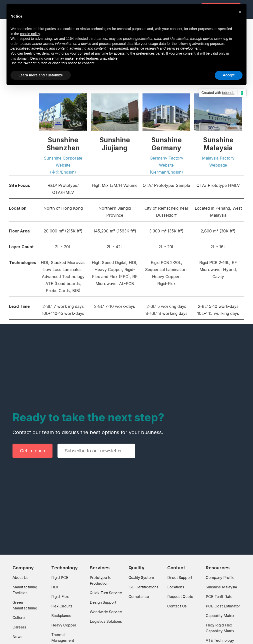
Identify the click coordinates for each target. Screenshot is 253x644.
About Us (20, 577)
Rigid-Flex (60, 597)
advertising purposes (208, 44)
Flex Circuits (62, 606)
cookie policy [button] (30, 34)
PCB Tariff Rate (219, 597)
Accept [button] (229, 75)
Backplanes (61, 616)
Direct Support (180, 577)
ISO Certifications (143, 587)
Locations (176, 587)
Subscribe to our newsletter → (96, 451)
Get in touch (32, 451)
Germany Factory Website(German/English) (166, 165)
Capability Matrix (220, 616)
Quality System (141, 577)
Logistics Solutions (106, 621)
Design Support (103, 602)
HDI (54, 587)
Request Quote (180, 597)
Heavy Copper (64, 625)
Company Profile (220, 577)
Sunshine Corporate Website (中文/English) (63, 165)
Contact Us (177, 606)
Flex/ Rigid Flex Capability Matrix (220, 628)
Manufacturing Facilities (25, 590)
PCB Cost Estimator (223, 606)
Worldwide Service (106, 612)
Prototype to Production (101, 580)
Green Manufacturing (25, 605)
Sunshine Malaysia (221, 587)
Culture (19, 618)
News (17, 637)
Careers (19, 627)
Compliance (139, 597)
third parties (98, 39)
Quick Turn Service (106, 593)
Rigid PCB (60, 577)
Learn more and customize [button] (41, 75)
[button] (240, 12)
